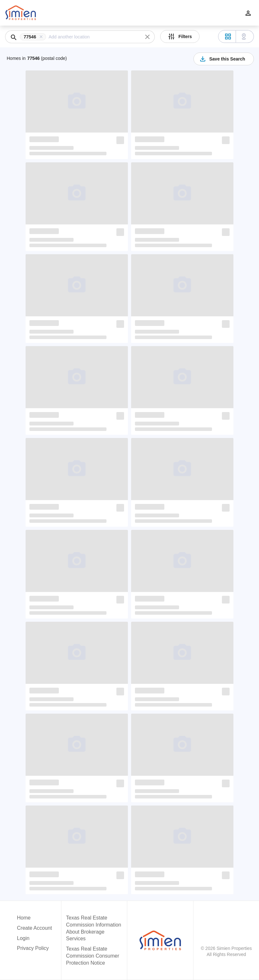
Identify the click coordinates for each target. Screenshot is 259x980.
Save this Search (222, 59)
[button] (34, 37)
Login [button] (23, 938)
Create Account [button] (34, 928)
